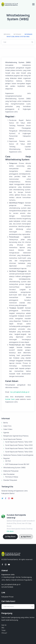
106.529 (4, 633)
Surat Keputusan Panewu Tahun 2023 (19, 448)
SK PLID (8, 461)
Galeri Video (8, 429)
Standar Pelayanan (10, 480)
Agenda (6, 433)
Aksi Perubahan (9, 474)
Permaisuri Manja (12, 477)
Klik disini (10, 531)
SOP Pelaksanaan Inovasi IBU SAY (17, 464)
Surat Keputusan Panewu (13, 439)
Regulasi (7, 458)
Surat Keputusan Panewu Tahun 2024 (19, 452)
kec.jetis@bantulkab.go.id (20, 392)
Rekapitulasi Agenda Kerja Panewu (16, 436)
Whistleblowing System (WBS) (14, 468)
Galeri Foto (7, 426)
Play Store (10, 537)
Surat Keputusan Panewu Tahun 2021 (19, 442)
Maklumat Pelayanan (11, 471)
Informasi (17, 34)
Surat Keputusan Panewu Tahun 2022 (19, 445)
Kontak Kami (10, 399)
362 (3, 628)
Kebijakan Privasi (7, 597)
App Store (26, 537)
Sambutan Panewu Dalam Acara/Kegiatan (18, 455)
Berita (6, 423)
